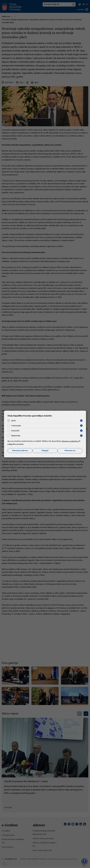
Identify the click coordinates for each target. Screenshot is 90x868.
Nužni (14, 421)
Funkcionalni (16, 426)
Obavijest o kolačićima (70, 441)
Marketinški (16, 436)
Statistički (15, 431)
